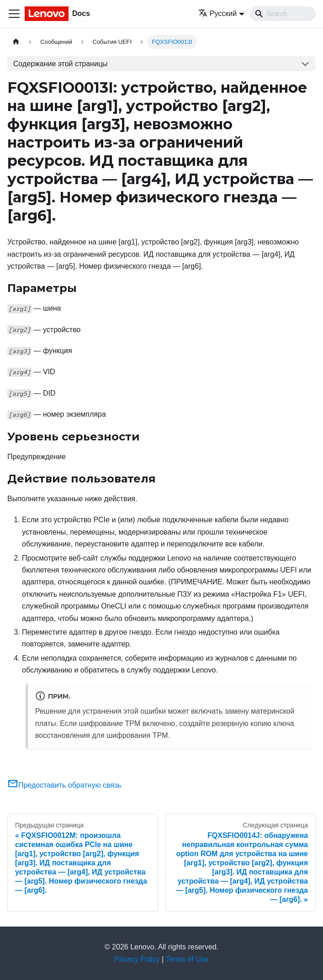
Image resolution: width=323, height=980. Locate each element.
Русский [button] (217, 13)
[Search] (283, 14)
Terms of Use (187, 959)
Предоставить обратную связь (64, 785)
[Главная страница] (16, 42)
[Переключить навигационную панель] (14, 14)
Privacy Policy (137, 959)
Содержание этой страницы (61, 64)
